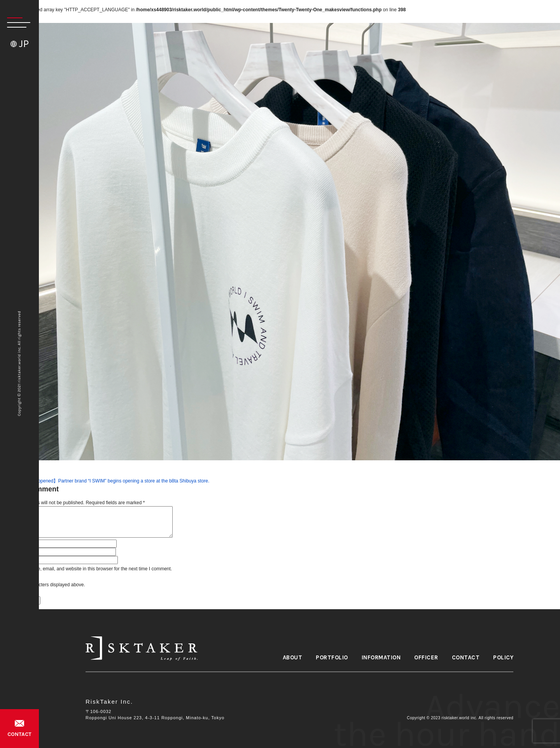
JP (24, 44)
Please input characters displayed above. (43, 585)
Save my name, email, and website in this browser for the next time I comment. (90, 569)
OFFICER (426, 658)
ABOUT (293, 658)
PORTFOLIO (332, 658)
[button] (15, 23)
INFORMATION (381, 658)
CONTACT (19, 734)
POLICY (503, 658)
